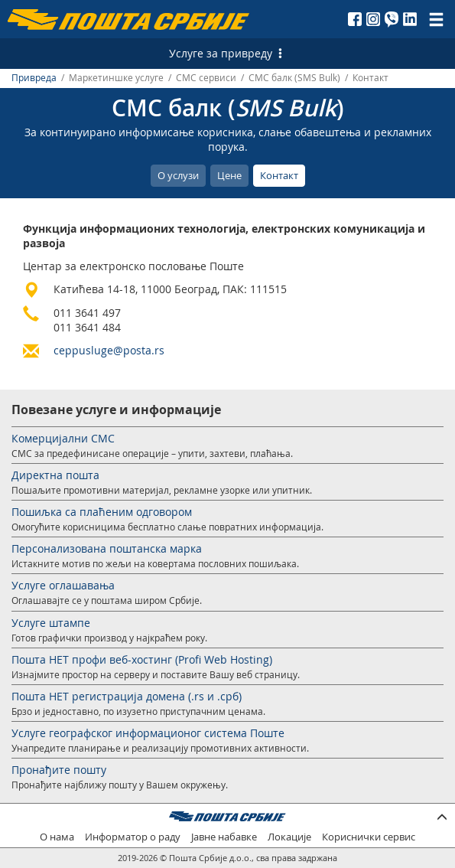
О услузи (178, 175)
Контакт (279, 175)
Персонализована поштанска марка (107, 548)
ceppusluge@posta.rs (109, 350)
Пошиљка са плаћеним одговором (102, 512)
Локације (289, 837)
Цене (229, 175)
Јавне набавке (224, 837)
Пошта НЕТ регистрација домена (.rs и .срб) (127, 696)
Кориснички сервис (369, 837)
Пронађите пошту (59, 770)
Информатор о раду (133, 837)
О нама (57, 837)
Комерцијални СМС (63, 438)
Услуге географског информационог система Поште (148, 733)
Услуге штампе (51, 623)
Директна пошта (55, 475)
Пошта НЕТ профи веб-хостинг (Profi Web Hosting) (142, 659)
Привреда (34, 78)
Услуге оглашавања (63, 585)
